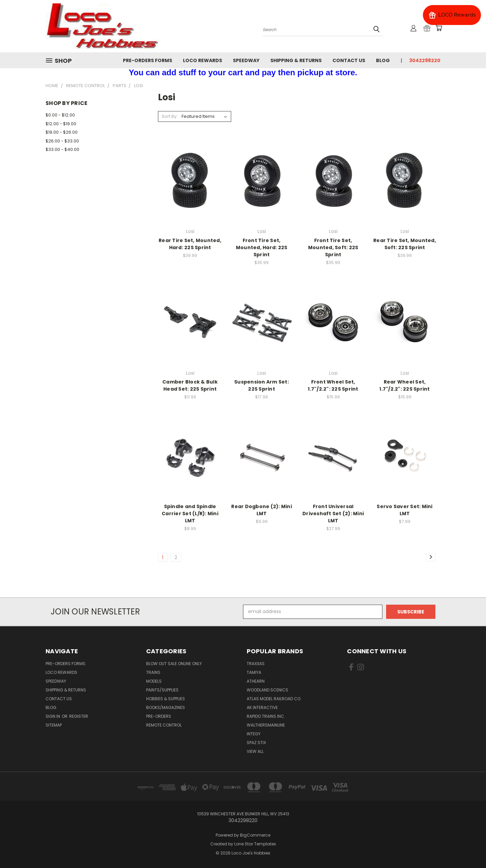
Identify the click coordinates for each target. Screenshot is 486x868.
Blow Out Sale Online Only (174, 664)
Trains (153, 672)
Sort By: (170, 116)
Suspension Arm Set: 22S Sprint (262, 385)
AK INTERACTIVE (262, 707)
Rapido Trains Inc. (266, 716)
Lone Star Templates (255, 844)
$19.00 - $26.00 (62, 132)
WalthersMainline (266, 725)
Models (154, 681)
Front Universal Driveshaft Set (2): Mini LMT (333, 514)
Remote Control (164, 725)
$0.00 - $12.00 (60, 115)
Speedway (246, 60)
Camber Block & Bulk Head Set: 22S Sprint (190, 385)
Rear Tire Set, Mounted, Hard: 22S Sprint (190, 244)
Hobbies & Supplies (166, 699)
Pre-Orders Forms (147, 60)
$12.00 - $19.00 (61, 124)
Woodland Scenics (267, 690)
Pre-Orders (159, 716)
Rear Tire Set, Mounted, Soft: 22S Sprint (405, 244)
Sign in (53, 716)
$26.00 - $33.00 (62, 141)
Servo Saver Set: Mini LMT (404, 510)
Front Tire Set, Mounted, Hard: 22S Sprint (262, 247)
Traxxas (256, 664)
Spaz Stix (256, 743)
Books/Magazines (166, 707)
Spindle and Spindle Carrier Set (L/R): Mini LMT (190, 514)
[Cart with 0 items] (439, 28)
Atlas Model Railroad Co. (274, 699)
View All (255, 751)
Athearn (256, 681)
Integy (254, 734)
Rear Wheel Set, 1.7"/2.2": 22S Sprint (404, 385)
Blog (383, 60)
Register (79, 716)
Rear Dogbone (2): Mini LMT (262, 510)
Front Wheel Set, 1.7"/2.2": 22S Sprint (333, 385)
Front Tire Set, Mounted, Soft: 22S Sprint (333, 247)
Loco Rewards (202, 60)
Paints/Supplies (162, 690)
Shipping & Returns (296, 60)
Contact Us (349, 60)
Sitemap (54, 725)
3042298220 (425, 60)
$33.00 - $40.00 (62, 149)
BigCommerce (255, 835)
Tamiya (254, 672)
